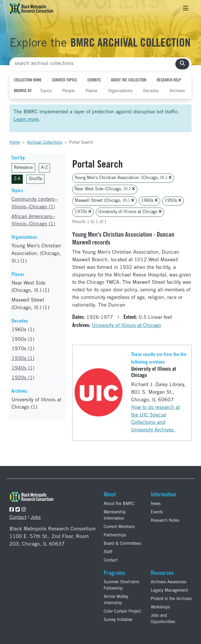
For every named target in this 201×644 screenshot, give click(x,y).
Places (91, 91)
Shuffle (35, 179)
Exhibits (94, 80)
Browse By (23, 91)
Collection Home (28, 80)
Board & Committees (122, 544)
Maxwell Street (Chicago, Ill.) (104, 201)
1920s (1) (23, 378)
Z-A (17, 179)
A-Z (44, 168)
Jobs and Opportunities (163, 619)
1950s (173, 201)
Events (157, 512)
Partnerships (115, 535)
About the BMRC (119, 504)
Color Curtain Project (122, 612)
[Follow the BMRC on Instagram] (24, 510)
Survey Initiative (118, 620)
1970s (83, 212)
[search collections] (182, 64)
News (156, 504)
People (68, 91)
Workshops (160, 607)
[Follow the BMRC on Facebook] (12, 510)
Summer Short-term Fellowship (121, 585)
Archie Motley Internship (116, 600)
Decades (151, 91)
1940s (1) (23, 368)
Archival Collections (45, 143)
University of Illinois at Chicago (130, 212)
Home (15, 143)
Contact (18, 518)
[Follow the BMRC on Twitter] (18, 510)
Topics (46, 91)
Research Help (169, 80)
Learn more (26, 120)
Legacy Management (169, 591)
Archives (177, 91)
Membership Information (115, 515)
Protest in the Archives (171, 599)
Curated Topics (64, 80)
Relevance (23, 168)
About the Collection (129, 80)
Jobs (36, 518)
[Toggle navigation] (186, 9)
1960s (149, 201)
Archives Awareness (169, 582)
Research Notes (165, 521)
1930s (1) (23, 359)
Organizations (120, 91)
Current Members (119, 527)
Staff (108, 552)
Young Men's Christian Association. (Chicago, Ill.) (123, 178)
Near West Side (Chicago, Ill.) (105, 189)
